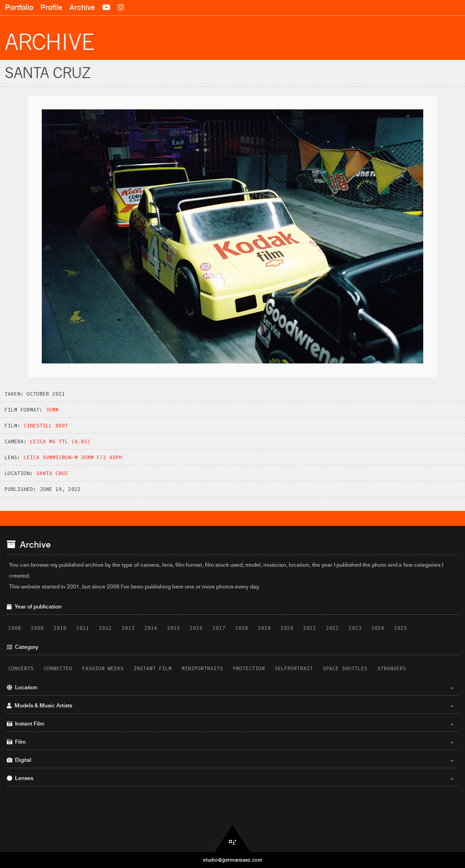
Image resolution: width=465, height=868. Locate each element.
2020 (287, 628)
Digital (230, 760)
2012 (105, 628)
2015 (173, 628)
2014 (151, 628)
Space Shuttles (345, 668)
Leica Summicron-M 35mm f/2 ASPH (73, 457)
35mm (52, 410)
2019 (264, 628)
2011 (83, 628)
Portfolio (19, 7)
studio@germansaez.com (233, 860)
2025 (401, 628)
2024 (378, 628)
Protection (249, 668)
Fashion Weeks (103, 668)
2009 (37, 628)
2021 (310, 628)
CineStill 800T (46, 426)
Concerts (21, 668)
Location (230, 687)
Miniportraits (202, 668)
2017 (219, 628)
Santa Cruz (52, 473)
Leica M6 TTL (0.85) (60, 441)
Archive (82, 7)
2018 (242, 628)
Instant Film (153, 668)
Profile (51, 7)
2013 (128, 628)
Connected (58, 668)
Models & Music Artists (230, 706)
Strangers (392, 668)
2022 (332, 628)
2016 (196, 628)
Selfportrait (294, 668)
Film (230, 742)
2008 (15, 628)
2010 (60, 628)
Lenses (230, 778)
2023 (355, 628)
